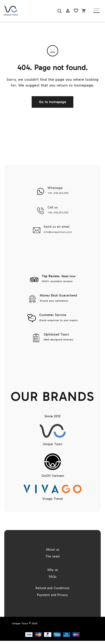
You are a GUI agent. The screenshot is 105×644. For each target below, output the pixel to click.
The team (52, 556)
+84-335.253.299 (58, 193)
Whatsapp (55, 188)
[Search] (59, 11)
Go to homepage (52, 102)
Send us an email (57, 227)
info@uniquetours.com (58, 232)
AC (68, 21)
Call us (53, 207)
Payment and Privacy (52, 595)
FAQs (53, 577)
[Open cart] (84, 11)
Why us (53, 570)
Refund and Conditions (52, 588)
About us (53, 550)
